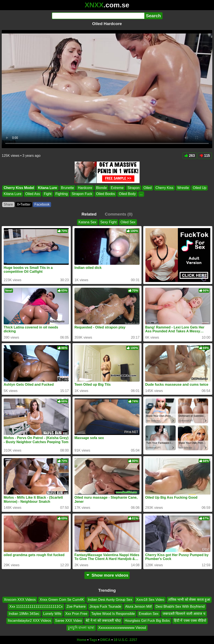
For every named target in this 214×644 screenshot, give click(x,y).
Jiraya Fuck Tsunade (105, 607)
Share (8, 204)
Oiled (147, 188)
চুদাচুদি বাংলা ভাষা (81, 628)
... (141, 194)
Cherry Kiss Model (19, 188)
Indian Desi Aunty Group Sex (110, 600)
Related (89, 214)
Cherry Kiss (165, 188)
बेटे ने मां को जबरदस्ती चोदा (103, 621)
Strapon (134, 188)
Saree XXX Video (68, 621)
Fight (48, 194)
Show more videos (107, 575)
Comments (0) (119, 214)
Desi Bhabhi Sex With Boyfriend (180, 607)
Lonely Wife (52, 614)
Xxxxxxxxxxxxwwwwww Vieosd (122, 628)
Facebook (42, 204)
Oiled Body (127, 194)
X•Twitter (24, 204)
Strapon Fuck (82, 194)
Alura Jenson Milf (138, 607)
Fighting (62, 194)
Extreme (117, 188)
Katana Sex (88, 222)
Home (82, 640)
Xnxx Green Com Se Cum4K (62, 600)
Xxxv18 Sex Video (150, 600)
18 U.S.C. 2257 (125, 640)
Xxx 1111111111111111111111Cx (36, 607)
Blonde (101, 188)
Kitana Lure (47, 188)
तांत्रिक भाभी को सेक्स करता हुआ (189, 600)
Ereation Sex (149, 614)
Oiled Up (200, 188)
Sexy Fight (108, 222)
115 (205, 156)
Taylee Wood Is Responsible (113, 614)
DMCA (105, 640)
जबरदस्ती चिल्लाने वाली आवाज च (184, 614)
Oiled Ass (33, 194)
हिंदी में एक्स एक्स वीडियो (190, 621)
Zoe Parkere (76, 607)
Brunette (68, 188)
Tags (93, 640)
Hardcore (85, 188)
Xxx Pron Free (76, 614)
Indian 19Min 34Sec (24, 614)
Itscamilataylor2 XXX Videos (30, 621)
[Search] (98, 16)
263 (190, 156)
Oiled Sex (128, 222)
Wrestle (183, 188)
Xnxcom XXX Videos (20, 600)
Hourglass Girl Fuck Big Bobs (147, 621)
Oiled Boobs (105, 194)
